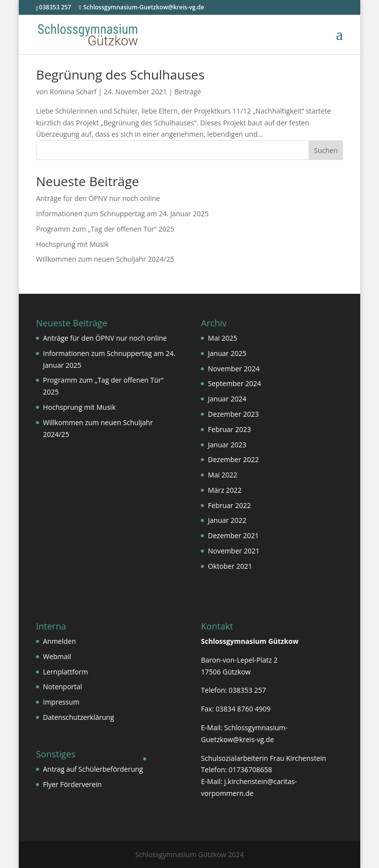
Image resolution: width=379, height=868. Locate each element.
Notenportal (62, 687)
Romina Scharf (73, 92)
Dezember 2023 (233, 414)
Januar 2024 (227, 399)
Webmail (57, 656)
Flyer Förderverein (72, 784)
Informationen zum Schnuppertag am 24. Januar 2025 (122, 214)
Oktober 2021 (230, 566)
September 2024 (234, 383)
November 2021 (234, 551)
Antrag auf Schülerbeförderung (93, 769)
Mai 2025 (223, 338)
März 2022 (225, 490)
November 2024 (234, 369)
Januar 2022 (227, 520)
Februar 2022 (229, 505)
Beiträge (188, 92)
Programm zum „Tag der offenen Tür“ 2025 (105, 229)
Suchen (326, 150)
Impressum (61, 702)
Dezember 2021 (233, 535)
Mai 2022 (223, 475)
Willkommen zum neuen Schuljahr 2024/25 (105, 259)
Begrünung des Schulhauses (120, 75)
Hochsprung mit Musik (72, 244)
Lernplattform (65, 672)
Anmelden (59, 641)
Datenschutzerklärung (78, 717)
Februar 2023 (229, 429)
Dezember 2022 (233, 459)
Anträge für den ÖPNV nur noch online (98, 198)
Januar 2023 (227, 445)
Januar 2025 (227, 353)
